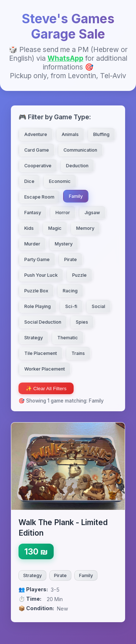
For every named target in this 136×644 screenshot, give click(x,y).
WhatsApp (65, 58)
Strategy (32, 575)
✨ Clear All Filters (46, 389)
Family (86, 575)
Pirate (60, 575)
